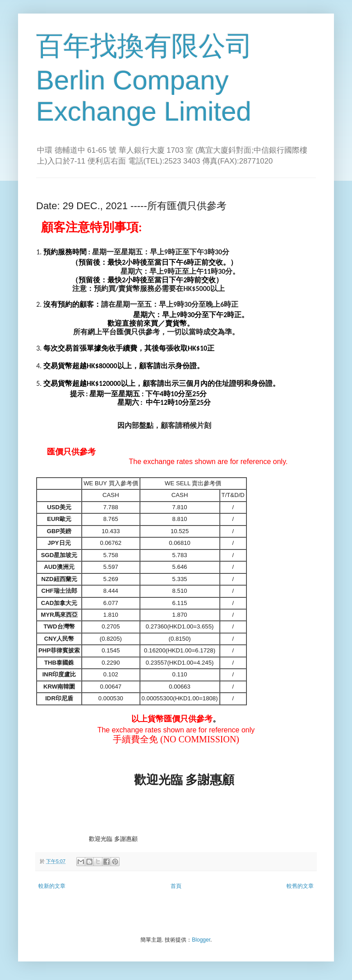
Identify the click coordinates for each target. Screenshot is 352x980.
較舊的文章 (300, 886)
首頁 (176, 886)
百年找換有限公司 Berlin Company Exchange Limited (144, 79)
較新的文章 (52, 886)
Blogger (201, 940)
